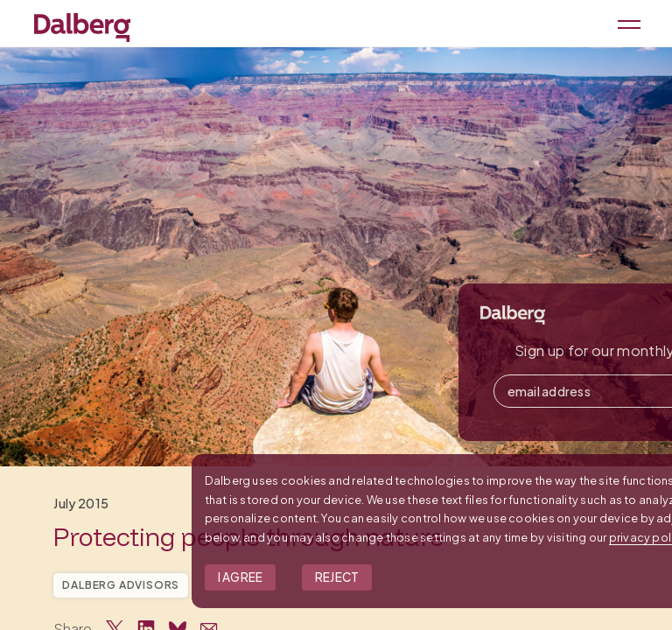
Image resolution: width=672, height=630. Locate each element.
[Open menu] (626, 23)
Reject (467, 577)
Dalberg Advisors (121, 585)
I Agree (370, 577)
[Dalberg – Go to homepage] (82, 25)
